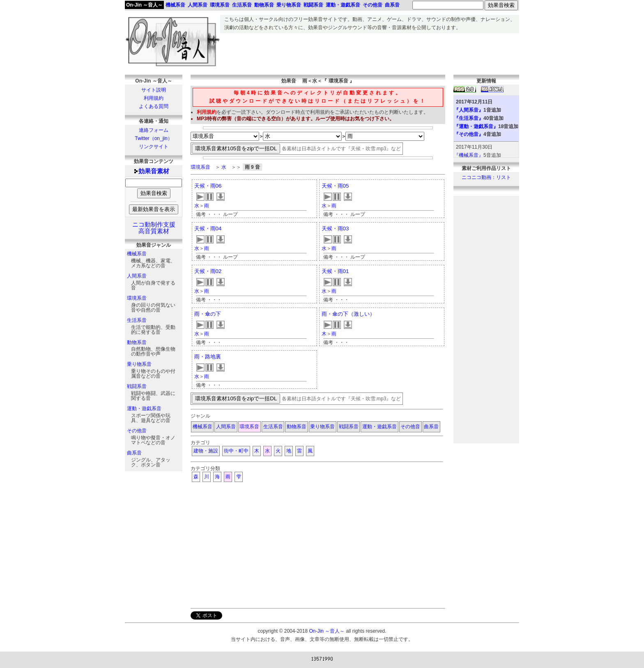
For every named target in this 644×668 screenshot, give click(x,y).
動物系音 (137, 342)
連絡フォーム (154, 130)
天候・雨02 (208, 271)
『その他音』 (469, 134)
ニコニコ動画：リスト (486, 177)
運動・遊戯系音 (144, 409)
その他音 (137, 431)
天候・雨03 (335, 228)
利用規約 (154, 98)
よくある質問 (154, 106)
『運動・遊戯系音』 (476, 126)
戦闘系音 (137, 386)
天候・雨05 (335, 186)
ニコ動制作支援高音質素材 (154, 228)
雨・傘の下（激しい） (348, 314)
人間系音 (137, 276)
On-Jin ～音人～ (144, 5)
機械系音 (137, 254)
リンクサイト (154, 147)
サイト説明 (154, 90)
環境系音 (137, 298)
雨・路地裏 (208, 357)
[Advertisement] (370, 52)
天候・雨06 (208, 186)
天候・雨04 (208, 228)
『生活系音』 (469, 118)
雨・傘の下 (208, 314)
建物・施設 (206, 451)
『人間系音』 (469, 110)
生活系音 (137, 320)
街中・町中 (236, 451)
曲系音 (134, 453)
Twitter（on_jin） (153, 138)
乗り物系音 (139, 364)
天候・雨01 (335, 271)
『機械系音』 (469, 155)
